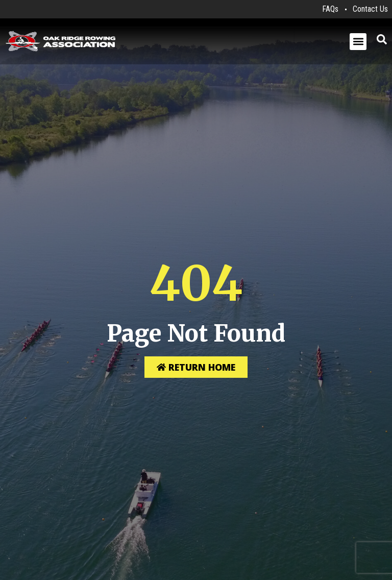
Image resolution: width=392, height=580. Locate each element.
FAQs (330, 9)
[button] (358, 42)
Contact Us (370, 9)
